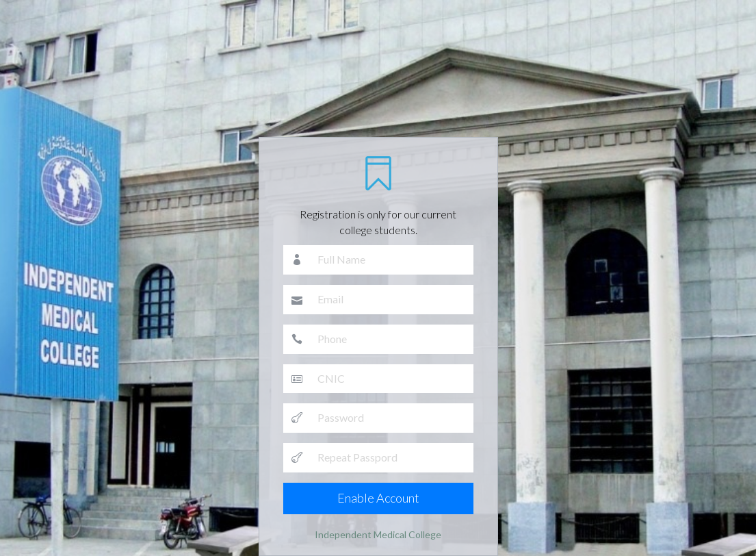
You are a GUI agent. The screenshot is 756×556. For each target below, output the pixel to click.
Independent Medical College (378, 534)
